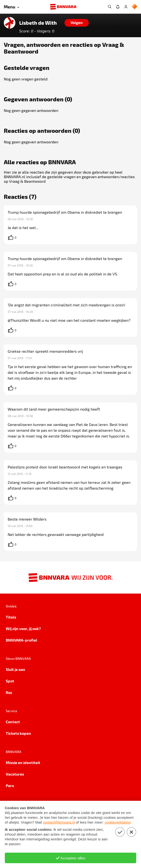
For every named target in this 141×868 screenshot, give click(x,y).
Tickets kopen (18, 733)
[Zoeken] (110, 7)
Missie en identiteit (23, 762)
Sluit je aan (15, 669)
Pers (10, 786)
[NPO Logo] (135, 7)
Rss (9, 692)
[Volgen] (77, 23)
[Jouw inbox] (118, 7)
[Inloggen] (126, 7)
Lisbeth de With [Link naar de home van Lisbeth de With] (38, 23)
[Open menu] (12, 7)
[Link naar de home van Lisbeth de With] (10, 23)
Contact (13, 722)
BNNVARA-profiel (21, 640)
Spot (10, 681)
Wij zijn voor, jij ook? (23, 628)
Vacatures (15, 774)
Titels (11, 617)
